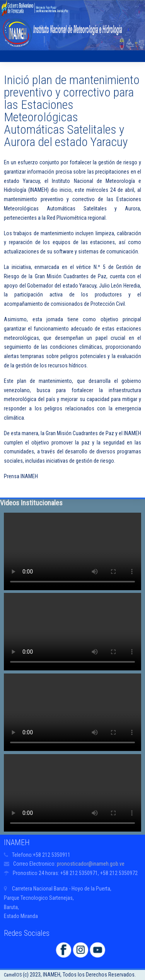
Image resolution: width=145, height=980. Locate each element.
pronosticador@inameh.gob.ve (91, 864)
